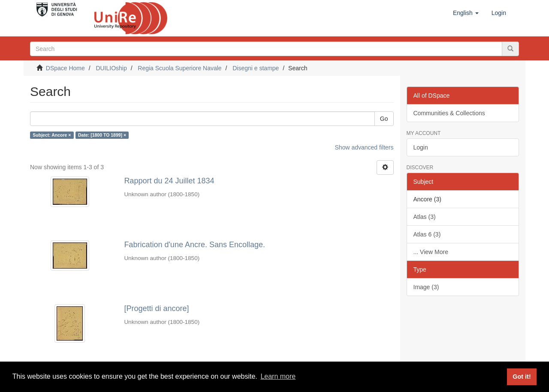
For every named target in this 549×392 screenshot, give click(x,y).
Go (384, 119)
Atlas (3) (425, 217)
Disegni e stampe (256, 68)
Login (421, 147)
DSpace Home (65, 68)
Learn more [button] (278, 376)
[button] (466, 13)
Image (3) (426, 287)
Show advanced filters (364, 147)
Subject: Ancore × (52, 135)
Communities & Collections (449, 113)
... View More (431, 252)
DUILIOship (111, 68)
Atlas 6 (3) (427, 234)
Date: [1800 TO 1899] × (102, 135)
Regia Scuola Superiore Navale (179, 68)
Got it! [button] (522, 377)
